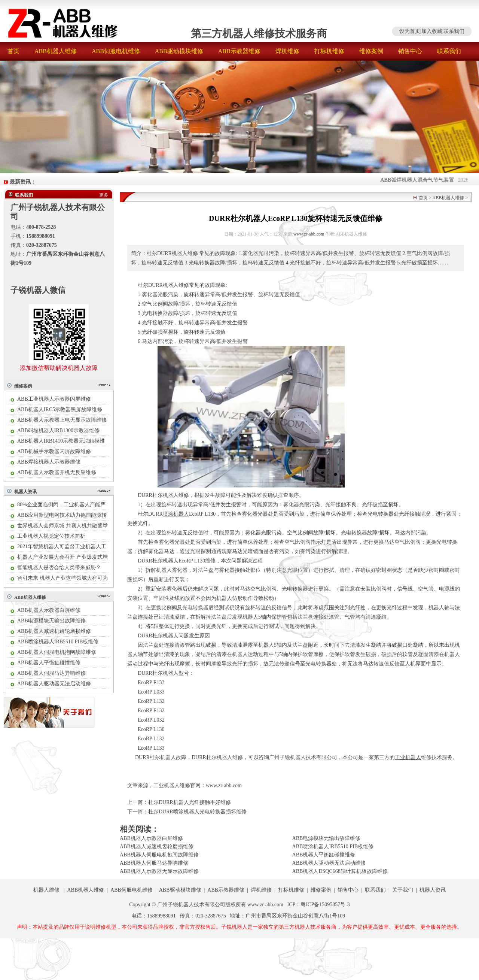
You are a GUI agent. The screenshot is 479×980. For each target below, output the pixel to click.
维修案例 (371, 51)
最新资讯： (23, 182)
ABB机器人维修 (56, 51)
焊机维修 (287, 51)
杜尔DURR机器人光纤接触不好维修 (190, 802)
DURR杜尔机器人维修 (217, 757)
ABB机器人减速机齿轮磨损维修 (54, 631)
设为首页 (410, 31)
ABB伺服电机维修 (116, 51)
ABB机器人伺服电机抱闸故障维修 (57, 652)
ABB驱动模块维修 (179, 51)
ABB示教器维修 (239, 51)
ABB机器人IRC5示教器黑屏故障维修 (60, 409)
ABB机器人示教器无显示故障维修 (159, 871)
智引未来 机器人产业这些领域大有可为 (62, 578)
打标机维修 (329, 51)
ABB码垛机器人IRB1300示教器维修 (58, 430)
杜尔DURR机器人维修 (163, 285)
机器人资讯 (25, 492)
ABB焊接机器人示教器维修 (49, 462)
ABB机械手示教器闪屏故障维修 (54, 451)
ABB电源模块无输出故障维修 (51, 621)
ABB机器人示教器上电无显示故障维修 (62, 420)
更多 (104, 195)
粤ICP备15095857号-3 (325, 905)
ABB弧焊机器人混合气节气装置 (422, 180)
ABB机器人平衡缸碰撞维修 (49, 663)
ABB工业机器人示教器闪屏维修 (54, 399)
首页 (13, 51)
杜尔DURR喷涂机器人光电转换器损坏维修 (197, 812)
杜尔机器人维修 (171, 495)
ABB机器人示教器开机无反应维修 (57, 472)
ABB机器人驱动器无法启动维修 (54, 684)
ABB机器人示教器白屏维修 (49, 610)
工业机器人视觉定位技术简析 (51, 536)
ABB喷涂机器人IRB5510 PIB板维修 (58, 642)
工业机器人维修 (172, 785)
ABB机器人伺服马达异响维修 (51, 673)
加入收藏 (432, 31)
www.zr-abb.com (309, 234)
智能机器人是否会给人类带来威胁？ (59, 568)
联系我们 (454, 31)
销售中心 (410, 51)
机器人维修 (46, 890)
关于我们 (403, 890)
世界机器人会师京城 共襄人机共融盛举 (62, 526)
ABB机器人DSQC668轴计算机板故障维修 (340, 871)
